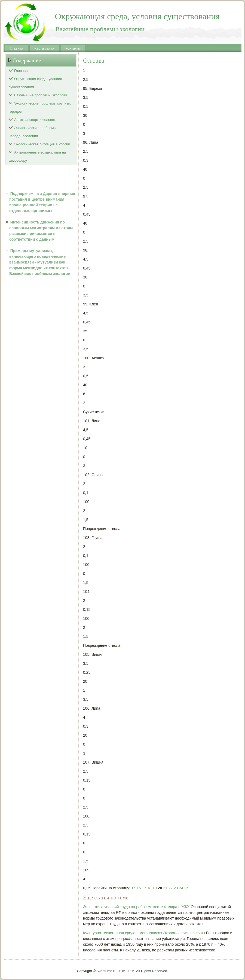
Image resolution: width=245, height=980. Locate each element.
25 (186, 888)
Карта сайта (44, 48)
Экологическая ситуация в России (42, 144)
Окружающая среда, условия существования (35, 83)
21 (165, 888)
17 (144, 888)
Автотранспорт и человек (35, 120)
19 (155, 888)
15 (133, 888)
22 (171, 888)
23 (176, 888)
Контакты (73, 48)
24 (181, 888)
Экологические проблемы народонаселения (33, 132)
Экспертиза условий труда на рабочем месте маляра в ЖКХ (136, 907)
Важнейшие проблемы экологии (41, 95)
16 (139, 888)
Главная (16, 48)
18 (149, 888)
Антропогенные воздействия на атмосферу (37, 156)
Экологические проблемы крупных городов (40, 107)
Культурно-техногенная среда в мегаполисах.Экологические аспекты (144, 933)
